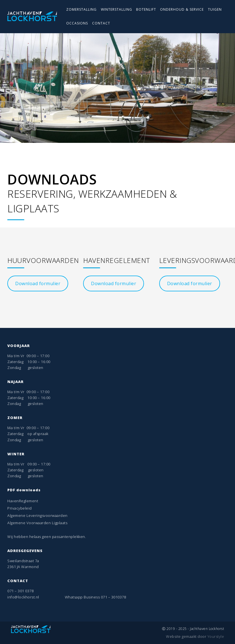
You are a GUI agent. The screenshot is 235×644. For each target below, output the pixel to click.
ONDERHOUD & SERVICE (182, 9)
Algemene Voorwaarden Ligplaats (37, 523)
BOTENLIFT (146, 9)
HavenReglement (23, 501)
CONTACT (101, 23)
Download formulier (38, 283)
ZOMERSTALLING (81, 9)
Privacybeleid (20, 508)
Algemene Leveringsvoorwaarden (37, 515)
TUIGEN (215, 9)
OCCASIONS (77, 23)
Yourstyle (215, 636)
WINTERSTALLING (117, 9)
